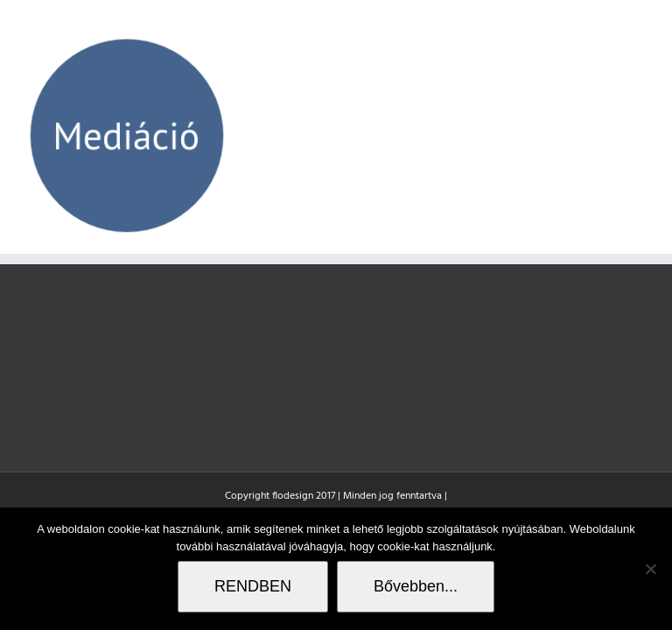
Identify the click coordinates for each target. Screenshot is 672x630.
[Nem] (650, 569)
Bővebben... (416, 586)
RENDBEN (253, 586)
